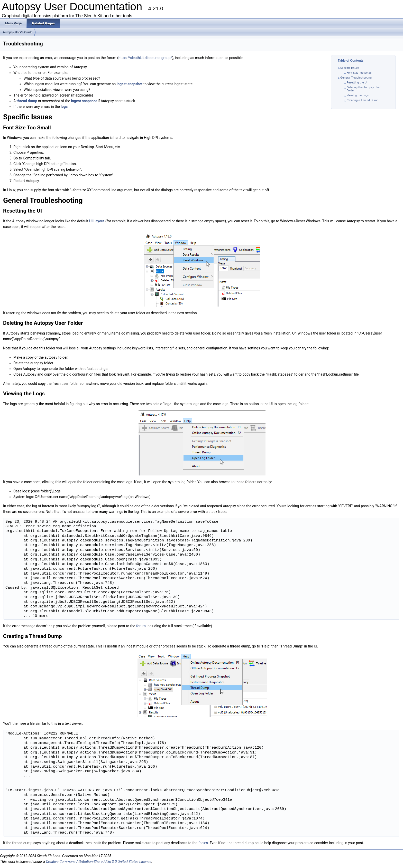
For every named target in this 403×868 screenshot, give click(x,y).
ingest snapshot (130, 84)
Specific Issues (350, 68)
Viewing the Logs (358, 95)
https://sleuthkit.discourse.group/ (145, 58)
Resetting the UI (357, 83)
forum (141, 626)
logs (64, 107)
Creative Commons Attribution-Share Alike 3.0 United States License (98, 862)
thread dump (27, 101)
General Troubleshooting (356, 78)
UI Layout (97, 221)
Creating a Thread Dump (363, 100)
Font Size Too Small (359, 73)
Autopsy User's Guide (17, 32)
